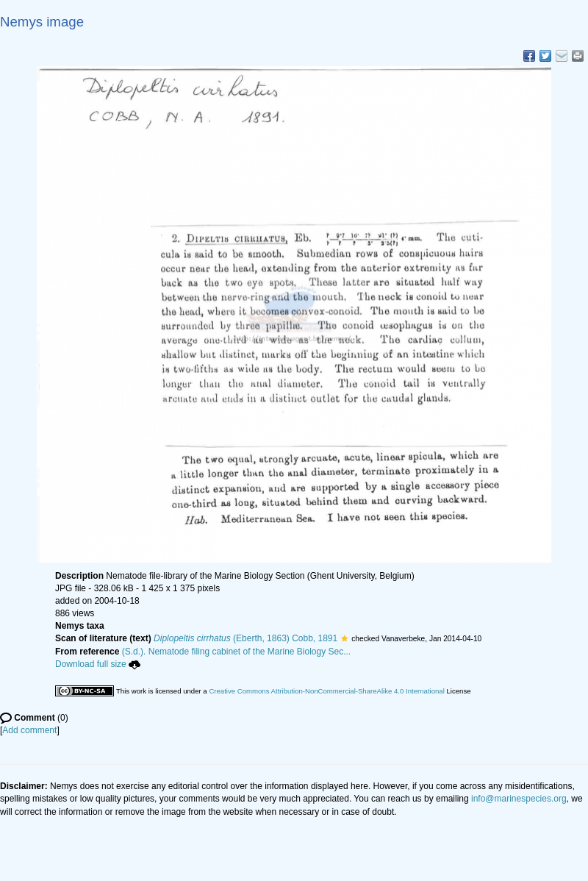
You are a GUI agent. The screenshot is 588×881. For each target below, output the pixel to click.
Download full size (98, 664)
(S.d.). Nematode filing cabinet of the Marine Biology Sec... (237, 652)
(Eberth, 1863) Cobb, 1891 (245, 638)
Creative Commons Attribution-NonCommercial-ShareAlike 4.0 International (326, 691)
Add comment (29, 730)
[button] (344, 638)
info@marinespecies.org (519, 799)
